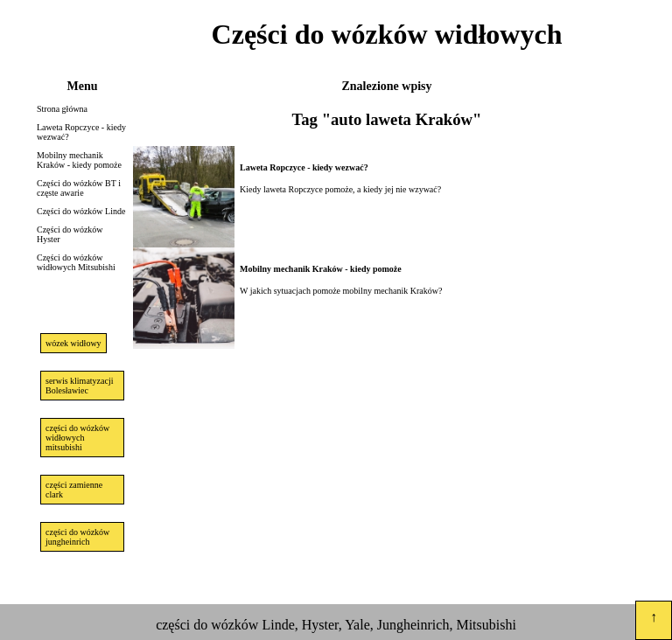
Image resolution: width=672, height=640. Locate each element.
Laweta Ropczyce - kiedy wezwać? (81, 132)
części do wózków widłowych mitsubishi (77, 438)
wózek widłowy (73, 343)
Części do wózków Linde (81, 211)
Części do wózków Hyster (70, 234)
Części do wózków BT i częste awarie (79, 188)
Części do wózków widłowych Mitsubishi (76, 262)
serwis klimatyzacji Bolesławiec (79, 386)
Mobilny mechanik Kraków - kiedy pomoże (79, 160)
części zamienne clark (74, 490)
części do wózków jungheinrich (77, 537)
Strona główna (62, 109)
